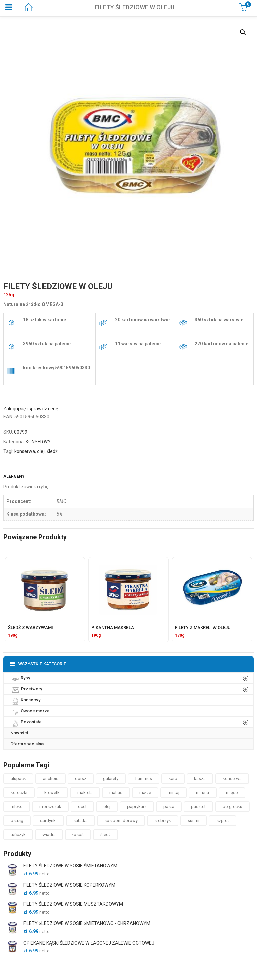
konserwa (25, 451)
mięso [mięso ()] (232, 792)
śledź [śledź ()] (106, 835)
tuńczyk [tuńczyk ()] (18, 835)
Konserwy (25, 700)
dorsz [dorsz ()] (81, 778)
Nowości (19, 733)
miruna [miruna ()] (203, 792)
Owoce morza (30, 711)
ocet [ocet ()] (82, 807)
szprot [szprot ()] (223, 821)
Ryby (20, 678)
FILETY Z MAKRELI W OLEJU (203, 628)
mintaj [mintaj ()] (174, 792)
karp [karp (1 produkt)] (173, 778)
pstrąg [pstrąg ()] (17, 821)
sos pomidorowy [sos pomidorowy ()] (121, 821)
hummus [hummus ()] (144, 778)
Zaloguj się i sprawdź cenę (31, 409)
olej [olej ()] (107, 807)
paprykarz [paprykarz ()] (137, 807)
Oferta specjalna (27, 744)
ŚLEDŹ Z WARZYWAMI (30, 628)
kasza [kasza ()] (200, 778)
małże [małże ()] (145, 792)
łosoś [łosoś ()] (78, 835)
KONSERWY (38, 442)
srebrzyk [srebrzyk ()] (163, 821)
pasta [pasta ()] (169, 807)
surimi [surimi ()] (194, 821)
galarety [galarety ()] (111, 778)
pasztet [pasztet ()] (198, 807)
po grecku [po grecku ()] (232, 807)
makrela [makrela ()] (85, 792)
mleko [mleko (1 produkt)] (17, 807)
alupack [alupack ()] (18, 778)
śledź (52, 451)
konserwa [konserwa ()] (232, 778)
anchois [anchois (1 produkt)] (51, 778)
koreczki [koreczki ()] (19, 792)
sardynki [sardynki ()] (48, 821)
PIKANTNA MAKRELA (113, 628)
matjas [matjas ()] (116, 792)
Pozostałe (26, 722)
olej (41, 451)
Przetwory (26, 689)
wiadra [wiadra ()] (49, 835)
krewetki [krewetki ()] (52, 792)
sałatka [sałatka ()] (80, 821)
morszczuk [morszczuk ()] (50, 807)
